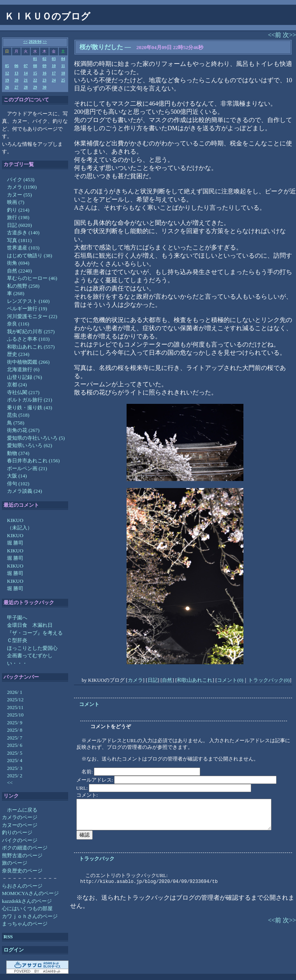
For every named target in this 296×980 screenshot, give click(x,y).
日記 (153, 680)
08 (35, 66)
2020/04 (35, 42)
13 (16, 73)
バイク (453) (21, 180)
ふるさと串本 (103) (28, 339)
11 (63, 66)
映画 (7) (16, 202)
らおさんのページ (22, 886)
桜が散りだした (101, 47)
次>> (289, 35)
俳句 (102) (18, 484)
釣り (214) (18, 210)
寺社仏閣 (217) (23, 392)
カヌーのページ (20, 825)
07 (26, 66)
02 (44, 59)
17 (54, 73)
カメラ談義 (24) (25, 491)
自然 (167, 680)
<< (26, 42)
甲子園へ (17, 618)
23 (44, 80)
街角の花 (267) (23, 430)
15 (35, 73)
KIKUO (15, 520)
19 (7, 80)
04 (63, 59)
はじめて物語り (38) (30, 256)
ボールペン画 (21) (27, 468)
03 (54, 59)
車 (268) (16, 293)
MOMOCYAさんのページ (30, 893)
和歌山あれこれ (195, 680)
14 (26, 73)
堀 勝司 (15, 543)
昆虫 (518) (18, 415)
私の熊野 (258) (23, 286)
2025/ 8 (15, 730)
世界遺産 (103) (23, 248)
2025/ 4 (15, 760)
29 (35, 87)
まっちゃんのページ (25, 924)
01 (35, 59)
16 (44, 73)
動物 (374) (18, 453)
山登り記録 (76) (25, 377)
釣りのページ (17, 832)
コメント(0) (230, 680)
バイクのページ (20, 840)
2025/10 (15, 715)
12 (7, 73)
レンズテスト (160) (28, 301)
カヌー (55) (19, 195)
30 (44, 87)
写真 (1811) (19, 240)
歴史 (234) (18, 354)
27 (16, 87)
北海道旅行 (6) (23, 369)
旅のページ (15, 863)
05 (7, 66)
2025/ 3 (15, 768)
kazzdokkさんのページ (27, 901)
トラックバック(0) (269, 680)
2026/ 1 (15, 692)
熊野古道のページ (22, 855)
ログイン (14, 950)
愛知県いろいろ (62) (30, 445)
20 (16, 80)
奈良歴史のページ (22, 871)
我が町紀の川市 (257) (31, 332)
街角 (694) (18, 263)
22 (35, 80)
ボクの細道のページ (25, 848)
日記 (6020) (19, 225)
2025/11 (15, 707)
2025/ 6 (15, 745)
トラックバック (97, 859)
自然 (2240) (19, 271)
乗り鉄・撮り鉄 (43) (30, 408)
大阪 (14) (17, 476)
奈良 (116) (18, 324)
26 (7, 87)
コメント (89, 704)
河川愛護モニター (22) (32, 316)
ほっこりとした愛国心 (32, 648)
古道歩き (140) (23, 233)
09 (44, 66)
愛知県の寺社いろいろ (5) (36, 438)
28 (26, 87)
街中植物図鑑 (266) (28, 362)
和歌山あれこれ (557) (31, 347)
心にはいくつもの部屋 (27, 908)
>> (45, 42)
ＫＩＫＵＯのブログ (48, 16)
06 (16, 66)
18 (63, 73)
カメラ (135, 680)
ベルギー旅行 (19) (27, 309)
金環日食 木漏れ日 (30, 625)
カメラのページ (20, 817)
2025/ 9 (15, 723)
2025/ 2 (15, 776)
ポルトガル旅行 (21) (30, 400)
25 (63, 80)
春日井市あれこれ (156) (33, 461)
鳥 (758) (16, 423)
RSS (8, 937)
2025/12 (15, 700)
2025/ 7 (15, 738)
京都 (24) (17, 385)
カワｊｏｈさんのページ (30, 916)
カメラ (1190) (22, 187)
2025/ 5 (15, 753)
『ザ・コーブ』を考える (35, 633)
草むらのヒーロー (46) (32, 278)
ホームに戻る (22, 810)
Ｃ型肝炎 (17, 640)
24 (54, 80)
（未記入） (20, 528)
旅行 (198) (18, 217)
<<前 (275, 35)
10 (54, 66)
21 (26, 80)
